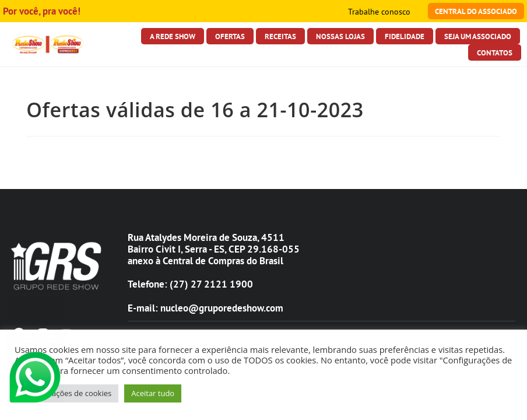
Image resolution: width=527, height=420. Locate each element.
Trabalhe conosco (379, 12)
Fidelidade (405, 36)
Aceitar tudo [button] (153, 393)
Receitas (280, 36)
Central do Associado (476, 11)
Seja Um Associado (478, 36)
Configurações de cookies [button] (66, 393)
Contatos (495, 52)
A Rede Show (173, 36)
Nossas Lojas (340, 36)
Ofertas (230, 36)
